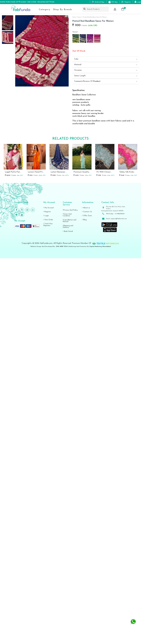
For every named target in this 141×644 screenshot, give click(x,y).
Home (74, 17)
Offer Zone (87, 216)
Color (76, 59)
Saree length (80, 76)
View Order (48, 220)
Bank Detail (68, 231)
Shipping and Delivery (68, 227)
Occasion (78, 70)
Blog (84, 220)
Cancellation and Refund (69, 221)
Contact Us (87, 212)
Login (46, 216)
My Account (49, 208)
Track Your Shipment (48, 225)
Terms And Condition (67, 215)
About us (86, 208)
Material (78, 65)
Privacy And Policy (70, 210)
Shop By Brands (63, 10)
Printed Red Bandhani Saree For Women (95, 17)
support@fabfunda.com (119, 219)
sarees (79, 17)
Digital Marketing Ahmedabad (100, 247)
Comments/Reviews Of (87, 81)
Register (47, 212)
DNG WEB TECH (62, 247)
